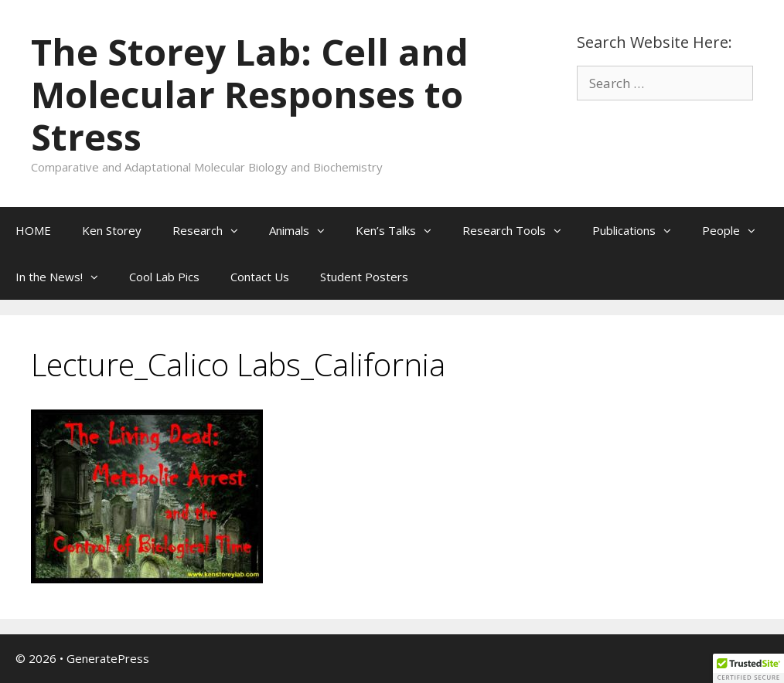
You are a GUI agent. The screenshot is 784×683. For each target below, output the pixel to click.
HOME (33, 230)
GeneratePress (108, 658)
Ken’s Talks (401, 230)
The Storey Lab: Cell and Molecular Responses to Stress (250, 94)
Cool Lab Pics (164, 277)
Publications (639, 230)
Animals (305, 230)
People (736, 230)
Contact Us (260, 277)
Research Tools (520, 230)
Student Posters (364, 277)
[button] (238, 230)
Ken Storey (112, 230)
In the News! (65, 277)
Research (213, 230)
